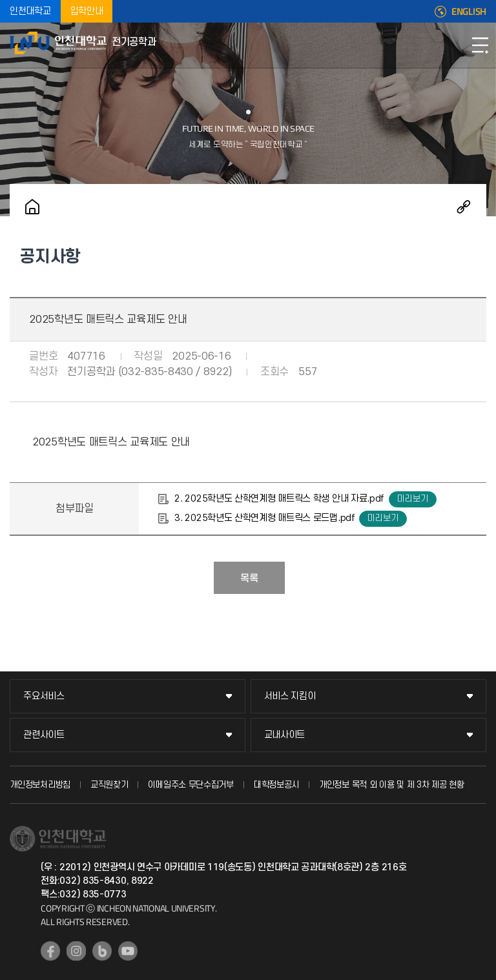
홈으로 (32, 207)
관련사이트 (44, 735)
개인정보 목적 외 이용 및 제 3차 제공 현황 (392, 785)
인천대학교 (30, 11)
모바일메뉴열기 (480, 45)
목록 (249, 578)
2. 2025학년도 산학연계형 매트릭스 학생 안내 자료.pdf (279, 499)
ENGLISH (469, 12)
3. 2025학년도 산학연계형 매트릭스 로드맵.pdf (264, 518)
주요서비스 (44, 696)
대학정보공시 (276, 785)
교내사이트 (285, 735)
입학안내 (87, 11)
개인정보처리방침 (40, 785)
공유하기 (464, 207)
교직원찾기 (109, 785)
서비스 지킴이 (290, 696)
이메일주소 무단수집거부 (191, 785)
